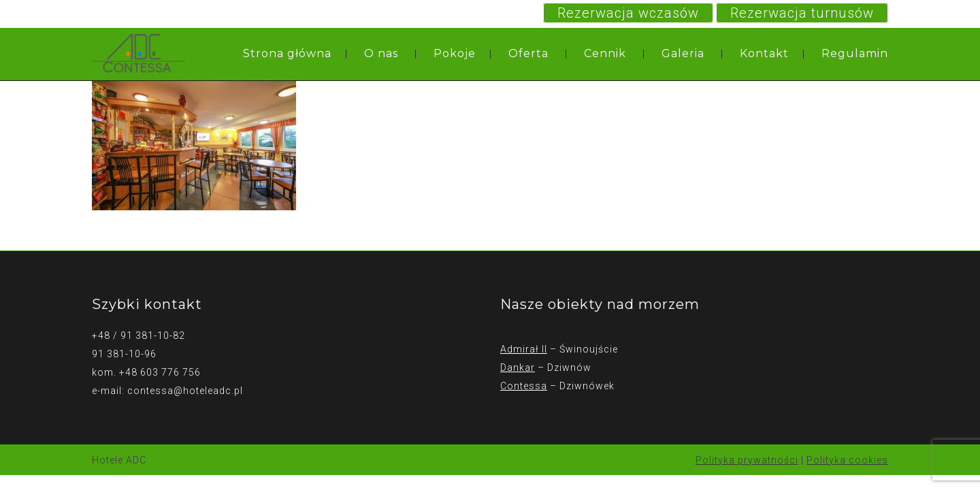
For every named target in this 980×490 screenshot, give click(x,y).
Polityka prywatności (747, 460)
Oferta (528, 53)
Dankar (518, 367)
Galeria (683, 53)
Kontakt (764, 53)
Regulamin (855, 53)
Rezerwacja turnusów (802, 13)
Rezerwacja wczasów (628, 13)
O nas (381, 53)
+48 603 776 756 (160, 372)
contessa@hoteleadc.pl (185, 391)
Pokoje (455, 53)
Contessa (524, 386)
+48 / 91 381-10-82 (138, 336)
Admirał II (524, 349)
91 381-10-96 (124, 354)
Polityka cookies (847, 460)
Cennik (605, 53)
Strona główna (287, 53)
